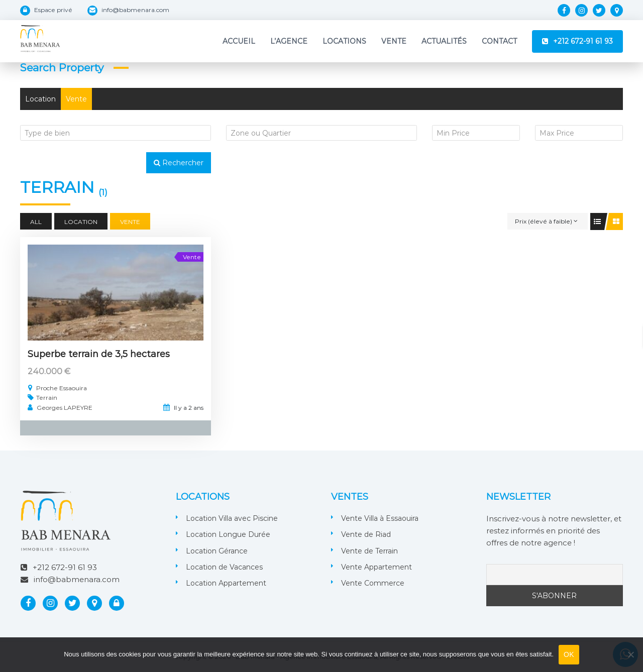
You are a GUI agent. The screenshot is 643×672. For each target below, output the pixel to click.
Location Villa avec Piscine (232, 518)
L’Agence (289, 41)
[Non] (630, 654)
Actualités (444, 41)
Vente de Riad (366, 534)
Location (40, 99)
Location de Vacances (224, 567)
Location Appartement (226, 583)
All (36, 222)
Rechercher (179, 163)
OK (569, 654)
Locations (344, 41)
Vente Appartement (377, 567)
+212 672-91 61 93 (583, 41)
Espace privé (53, 10)
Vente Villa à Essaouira (380, 518)
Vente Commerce (373, 583)
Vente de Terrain (369, 551)
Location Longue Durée (228, 534)
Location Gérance (217, 551)
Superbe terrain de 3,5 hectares (99, 354)
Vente (394, 41)
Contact (499, 41)
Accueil (239, 41)
